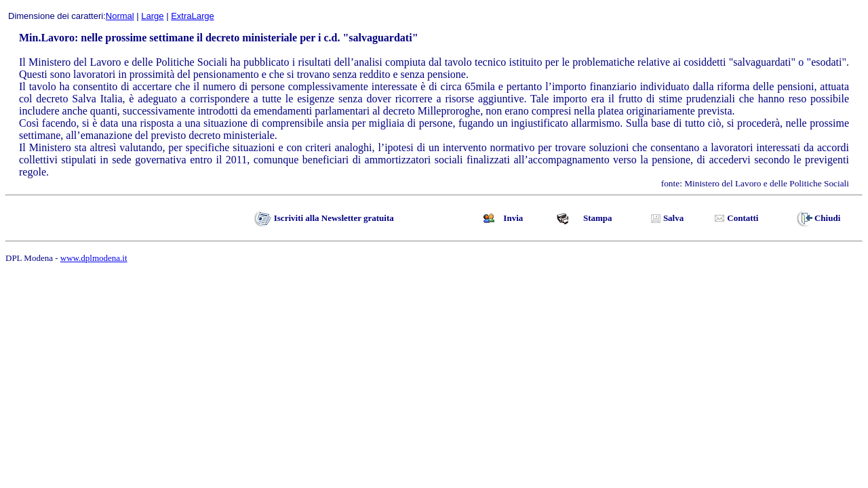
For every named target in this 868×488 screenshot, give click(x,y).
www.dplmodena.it (94, 258)
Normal (120, 16)
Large (152, 16)
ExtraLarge (193, 16)
